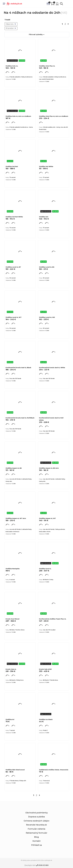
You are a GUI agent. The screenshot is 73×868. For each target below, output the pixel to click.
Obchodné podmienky (37, 813)
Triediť (7, 20)
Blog (36, 837)
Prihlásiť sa (37, 845)
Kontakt (36, 841)
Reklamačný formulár (36, 833)
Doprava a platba (36, 817)
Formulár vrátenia (36, 829)
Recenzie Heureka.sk (36, 825)
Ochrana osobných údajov (36, 821)
